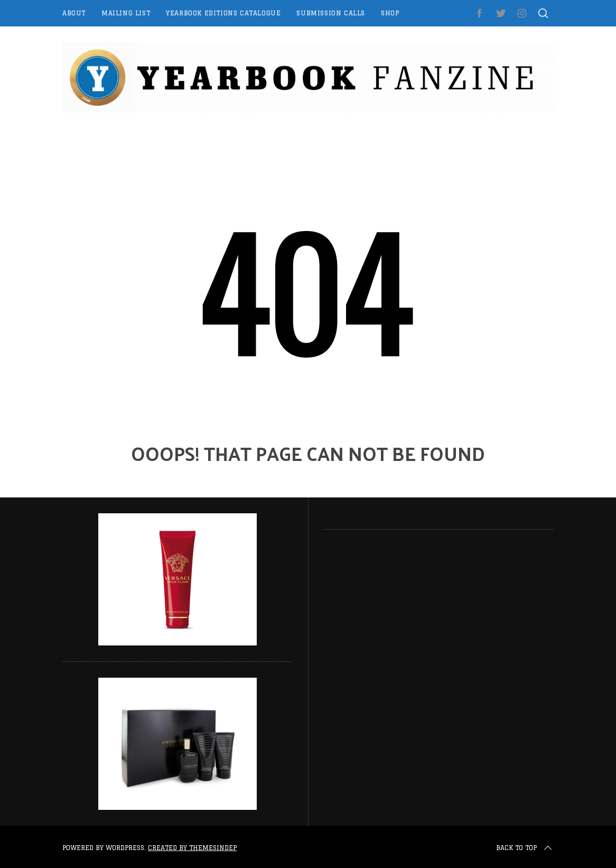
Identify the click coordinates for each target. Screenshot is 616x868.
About (74, 13)
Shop (390, 13)
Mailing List (126, 13)
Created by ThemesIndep (192, 848)
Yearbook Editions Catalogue (223, 13)
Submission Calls (331, 13)
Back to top (525, 848)
